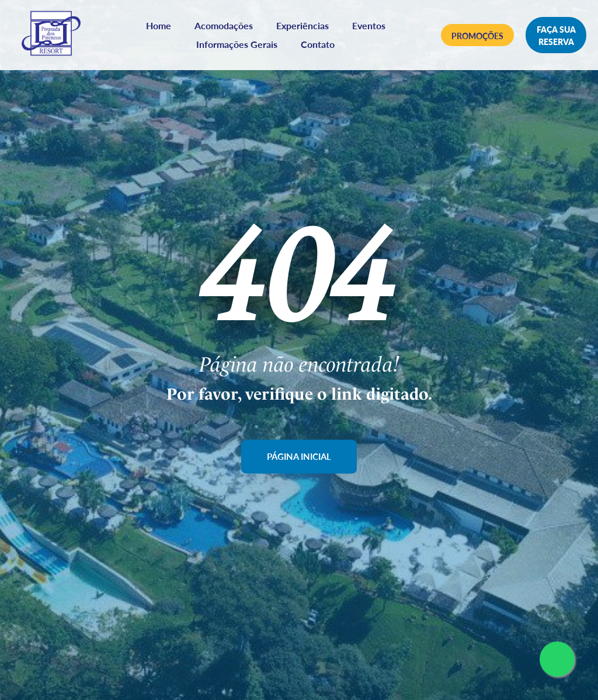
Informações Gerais (240, 46)
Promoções (479, 38)
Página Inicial (299, 457)
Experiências (306, 28)
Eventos (372, 28)
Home (162, 28)
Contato (321, 46)
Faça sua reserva (557, 37)
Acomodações (227, 28)
